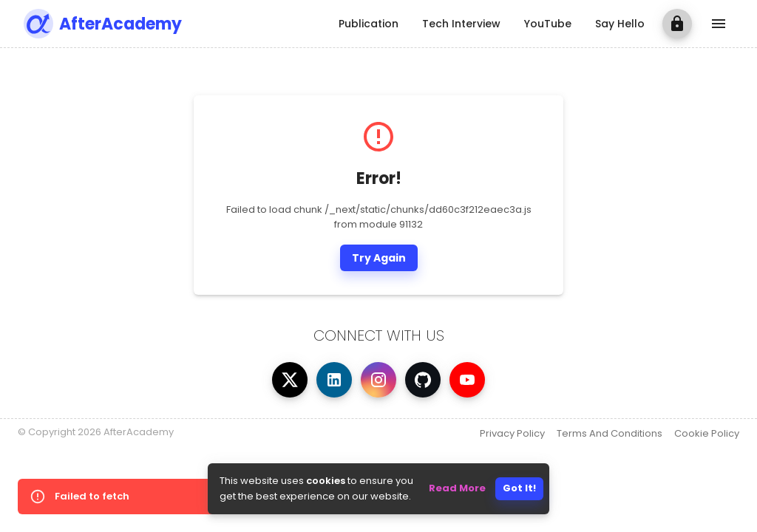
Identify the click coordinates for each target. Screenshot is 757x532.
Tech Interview (461, 24)
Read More (457, 488)
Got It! (519, 488)
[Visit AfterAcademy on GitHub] (423, 380)
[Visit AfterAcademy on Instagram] (378, 380)
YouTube (548, 24)
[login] (677, 24)
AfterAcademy (120, 24)
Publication (369, 24)
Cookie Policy (707, 433)
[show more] (719, 24)
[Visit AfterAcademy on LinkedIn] (334, 380)
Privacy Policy (512, 433)
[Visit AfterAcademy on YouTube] (467, 380)
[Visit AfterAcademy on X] (290, 380)
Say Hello (620, 24)
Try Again (379, 258)
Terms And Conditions (610, 433)
